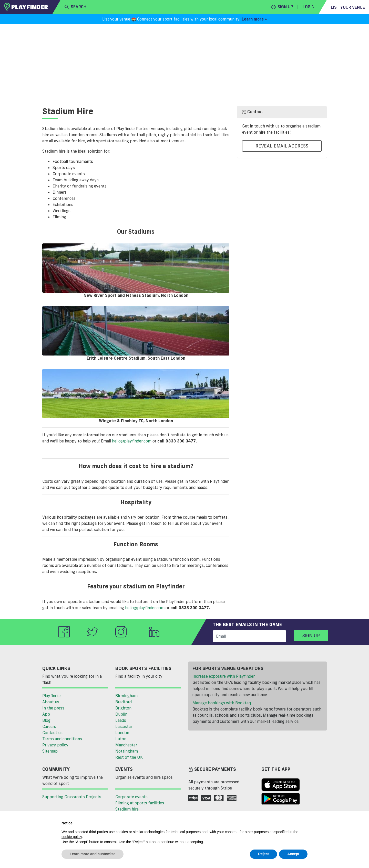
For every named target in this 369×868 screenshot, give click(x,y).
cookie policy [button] (72, 837)
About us (51, 702)
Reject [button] (263, 854)
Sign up (282, 7)
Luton (121, 739)
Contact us (52, 733)
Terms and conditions (62, 739)
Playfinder (52, 696)
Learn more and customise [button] (93, 854)
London (122, 733)
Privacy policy (55, 745)
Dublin (121, 714)
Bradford (124, 702)
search (75, 7)
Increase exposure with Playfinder (224, 676)
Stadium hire (127, 809)
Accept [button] (293, 854)
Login (309, 7)
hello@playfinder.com (132, 441)
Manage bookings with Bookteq (222, 703)
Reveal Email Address (282, 146)
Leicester (124, 726)
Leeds (121, 720)
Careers (49, 726)
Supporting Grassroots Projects (72, 797)
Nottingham (127, 751)
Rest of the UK (129, 757)
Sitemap (50, 751)
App (46, 714)
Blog (46, 720)
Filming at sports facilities (140, 803)
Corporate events (131, 797)
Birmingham (126, 696)
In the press (53, 708)
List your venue (348, 7)
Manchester (126, 745)
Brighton (123, 708)
